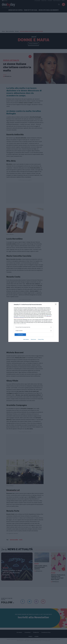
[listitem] (33, 327)
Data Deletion (26, 340)
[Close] (56, 305)
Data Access (33, 340)
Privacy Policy (41, 340)
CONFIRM (21, 335)
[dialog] (33, 322)
